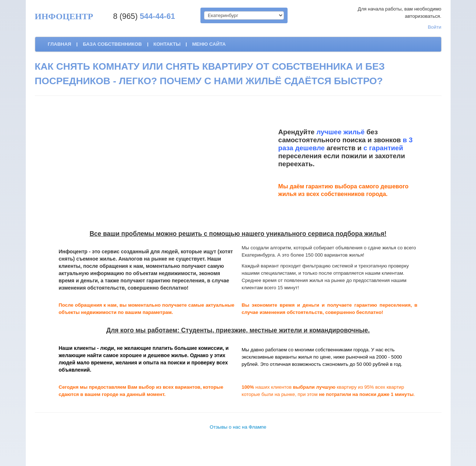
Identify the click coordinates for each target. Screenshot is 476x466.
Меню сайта (209, 44)
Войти (434, 27)
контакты (167, 44)
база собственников (112, 44)
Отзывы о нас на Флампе (238, 427)
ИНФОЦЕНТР (64, 16)
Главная (60, 44)
